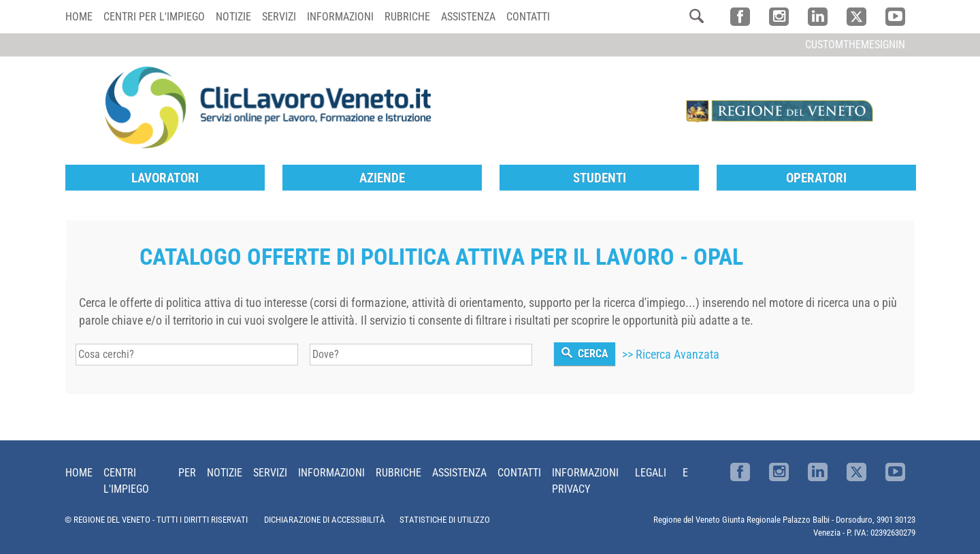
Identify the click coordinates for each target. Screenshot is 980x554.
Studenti (600, 178)
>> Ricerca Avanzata (671, 355)
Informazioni (340, 17)
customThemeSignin (855, 45)
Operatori (816, 178)
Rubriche (407, 17)
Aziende (382, 178)
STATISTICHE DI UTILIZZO (445, 520)
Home (79, 17)
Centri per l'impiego (154, 17)
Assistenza (468, 17)
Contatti (528, 17)
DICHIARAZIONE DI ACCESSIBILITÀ (325, 520)
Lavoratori (165, 178)
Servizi (279, 17)
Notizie (233, 17)
